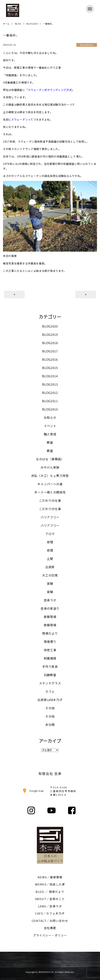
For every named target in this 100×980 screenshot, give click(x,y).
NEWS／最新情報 (50, 877)
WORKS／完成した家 (50, 884)
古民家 (50, 567)
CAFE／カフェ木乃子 (50, 913)
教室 (50, 442)
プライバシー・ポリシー (50, 935)
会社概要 (50, 928)
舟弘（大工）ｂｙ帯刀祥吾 (50, 476)
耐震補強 (50, 658)
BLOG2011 (50, 401)
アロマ (50, 534)
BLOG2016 (50, 359)
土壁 (50, 559)
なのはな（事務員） (50, 459)
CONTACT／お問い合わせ (50, 921)
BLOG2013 (50, 384)
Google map (33, 791)
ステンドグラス (50, 683)
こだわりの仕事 (50, 500)
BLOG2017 (50, 351)
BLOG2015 (50, 368)
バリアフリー (50, 517)
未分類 (50, 725)
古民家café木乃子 (50, 700)
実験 (50, 583)
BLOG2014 (50, 376)
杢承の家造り (50, 608)
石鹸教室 (50, 675)
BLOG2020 (50, 326)
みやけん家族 (50, 467)
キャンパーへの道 (50, 484)
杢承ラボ (50, 600)
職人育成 (50, 434)
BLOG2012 (50, 393)
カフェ (50, 691)
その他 (50, 708)
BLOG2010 (50, 409)
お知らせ (50, 417)
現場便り (50, 642)
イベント (50, 426)
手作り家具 (50, 666)
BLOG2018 (50, 343)
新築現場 (50, 617)
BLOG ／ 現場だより (50, 892)
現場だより (50, 633)
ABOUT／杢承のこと (50, 899)
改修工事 (50, 650)
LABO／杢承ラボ (50, 906)
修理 (50, 542)
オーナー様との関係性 (50, 492)
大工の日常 (50, 575)
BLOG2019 (50, 334)
